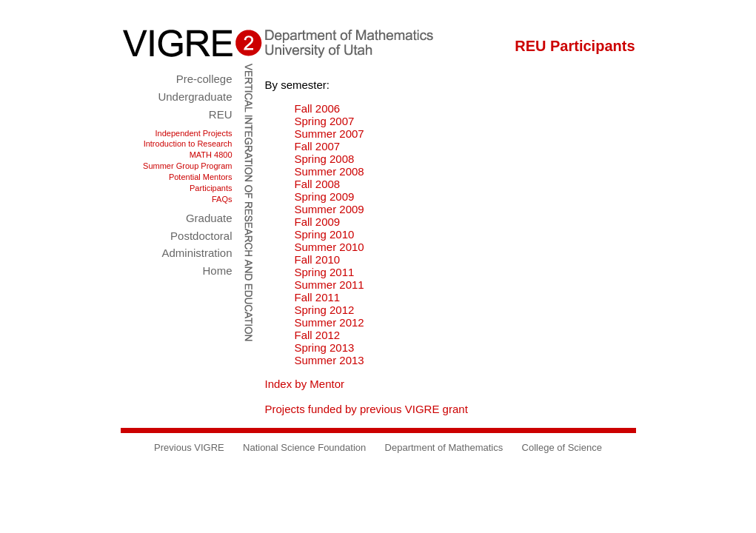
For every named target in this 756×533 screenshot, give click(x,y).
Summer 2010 (330, 247)
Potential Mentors (201, 177)
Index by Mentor (305, 384)
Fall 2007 (318, 146)
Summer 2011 (330, 285)
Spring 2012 (325, 310)
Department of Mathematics (444, 447)
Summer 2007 (330, 134)
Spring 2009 (325, 197)
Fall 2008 (318, 184)
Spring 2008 (325, 159)
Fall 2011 (318, 297)
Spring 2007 (325, 121)
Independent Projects (194, 133)
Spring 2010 (325, 234)
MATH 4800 (211, 155)
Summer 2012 (330, 322)
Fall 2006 (318, 108)
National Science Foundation (304, 447)
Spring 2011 (325, 272)
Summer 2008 (330, 171)
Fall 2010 (318, 259)
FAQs (222, 199)
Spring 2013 (325, 348)
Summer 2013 (330, 360)
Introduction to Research (188, 144)
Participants (211, 188)
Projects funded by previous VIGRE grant (367, 409)
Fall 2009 (318, 222)
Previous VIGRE (189, 447)
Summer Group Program (187, 166)
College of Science (562, 447)
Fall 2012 (318, 335)
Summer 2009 (330, 209)
